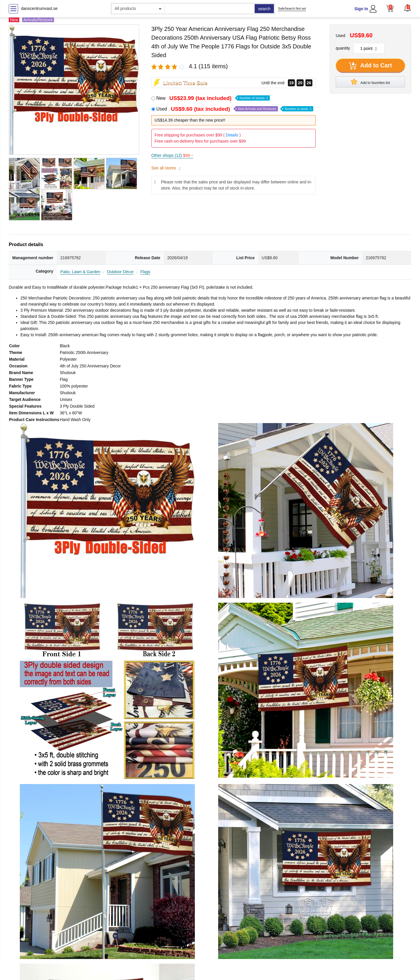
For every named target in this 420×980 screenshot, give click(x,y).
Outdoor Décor (120, 272)
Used (235, 109)
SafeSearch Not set (292, 8)
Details (232, 135)
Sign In (361, 9)
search (264, 9)
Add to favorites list (370, 82)
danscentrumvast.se (39, 8)
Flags (145, 272)
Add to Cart (370, 66)
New (213, 98)
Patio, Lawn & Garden (80, 272)
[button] (407, 8)
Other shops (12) (172, 155)
